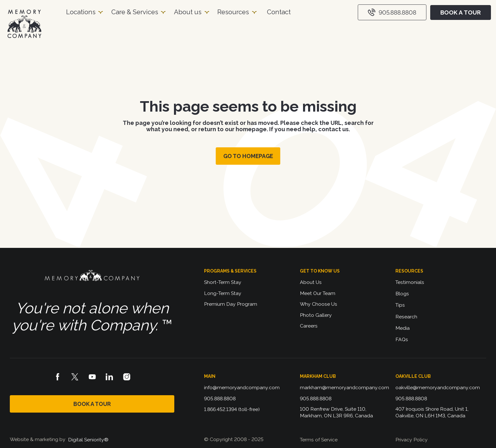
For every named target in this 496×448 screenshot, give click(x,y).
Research (406, 317)
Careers (309, 326)
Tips (400, 305)
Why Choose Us (319, 304)
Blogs (402, 294)
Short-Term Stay (223, 282)
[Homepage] (24, 24)
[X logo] (75, 377)
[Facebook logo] (58, 377)
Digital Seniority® (88, 440)
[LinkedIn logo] (109, 377)
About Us (311, 282)
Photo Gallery (316, 315)
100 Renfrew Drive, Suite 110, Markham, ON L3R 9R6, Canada (336, 412)
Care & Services (135, 12)
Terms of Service (319, 440)
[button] (84, 12)
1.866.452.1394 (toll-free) (232, 409)
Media (403, 328)
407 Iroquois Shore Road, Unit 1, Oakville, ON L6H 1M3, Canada (433, 412)
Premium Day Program (231, 304)
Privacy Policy (412, 440)
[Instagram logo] (127, 377)
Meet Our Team (318, 293)
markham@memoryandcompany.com (344, 387)
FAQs (402, 339)
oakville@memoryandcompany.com (438, 387)
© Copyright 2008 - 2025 (234, 439)
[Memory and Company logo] (92, 276)
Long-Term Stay (223, 293)
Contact (279, 12)
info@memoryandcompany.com (242, 387)
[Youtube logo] (92, 377)
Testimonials (410, 282)
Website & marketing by (38, 439)
